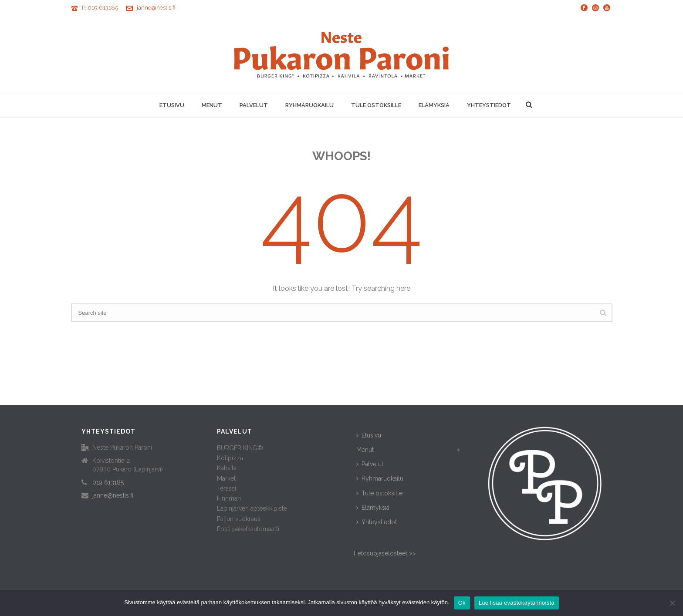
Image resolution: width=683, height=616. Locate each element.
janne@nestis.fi (156, 8)
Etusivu (172, 105)
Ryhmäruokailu (309, 105)
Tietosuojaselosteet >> (384, 553)
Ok (462, 603)
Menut (212, 105)
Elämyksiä (434, 105)
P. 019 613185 (100, 8)
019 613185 (108, 482)
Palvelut (254, 105)
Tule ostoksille (376, 105)
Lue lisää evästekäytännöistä (517, 603)
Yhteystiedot (489, 105)
